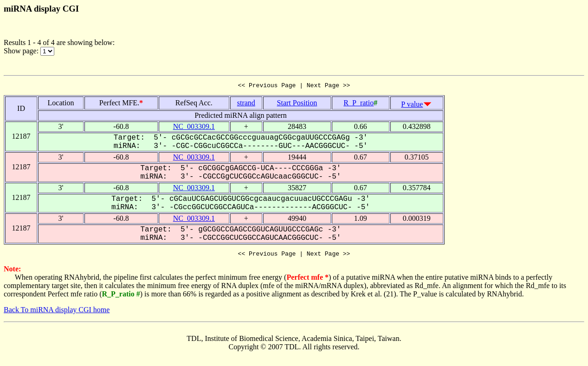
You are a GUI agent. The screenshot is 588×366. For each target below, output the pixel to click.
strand (246, 104)
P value (412, 106)
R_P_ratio (359, 104)
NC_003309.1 (194, 128)
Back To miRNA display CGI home (57, 312)
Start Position (297, 104)
